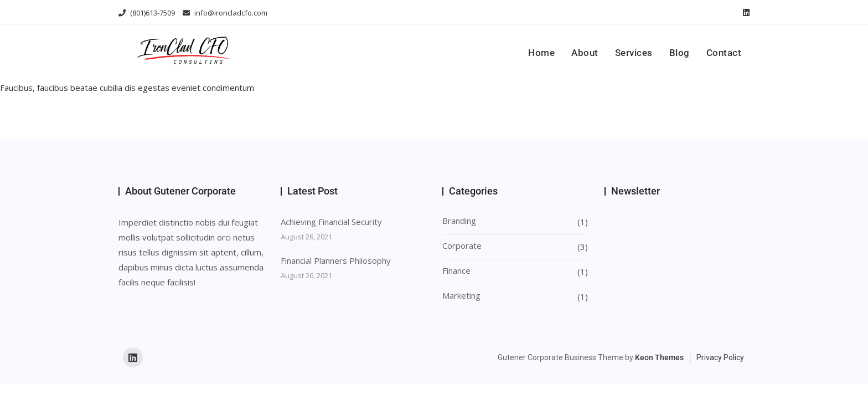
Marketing (461, 295)
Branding (459, 221)
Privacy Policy (720, 357)
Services (634, 53)
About (585, 53)
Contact (724, 53)
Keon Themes (659, 357)
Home (541, 53)
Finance (456, 270)
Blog (680, 53)
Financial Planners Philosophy (336, 260)
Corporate (462, 245)
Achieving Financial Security (331, 222)
